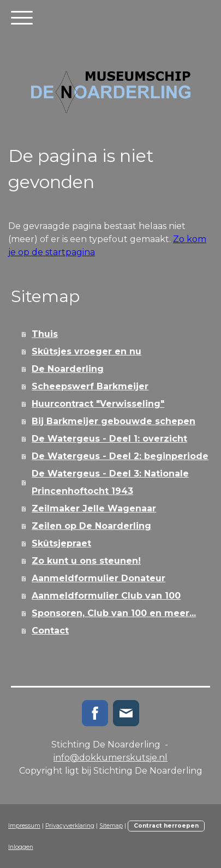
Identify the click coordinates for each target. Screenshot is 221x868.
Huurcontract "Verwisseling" (98, 404)
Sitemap (111, 826)
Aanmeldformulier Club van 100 (106, 596)
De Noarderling (68, 369)
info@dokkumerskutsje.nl (111, 758)
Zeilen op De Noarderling (91, 526)
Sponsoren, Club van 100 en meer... (114, 613)
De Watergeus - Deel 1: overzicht (109, 439)
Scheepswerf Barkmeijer (90, 386)
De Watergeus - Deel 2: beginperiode (120, 456)
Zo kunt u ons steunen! (86, 561)
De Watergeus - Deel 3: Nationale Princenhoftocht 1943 (110, 482)
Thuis (45, 334)
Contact (50, 631)
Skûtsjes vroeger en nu (86, 351)
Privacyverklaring (70, 826)
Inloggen (21, 847)
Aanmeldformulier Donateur (98, 578)
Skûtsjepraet (61, 543)
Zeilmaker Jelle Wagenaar (94, 508)
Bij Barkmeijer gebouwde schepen (114, 421)
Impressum (24, 826)
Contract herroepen (166, 826)
